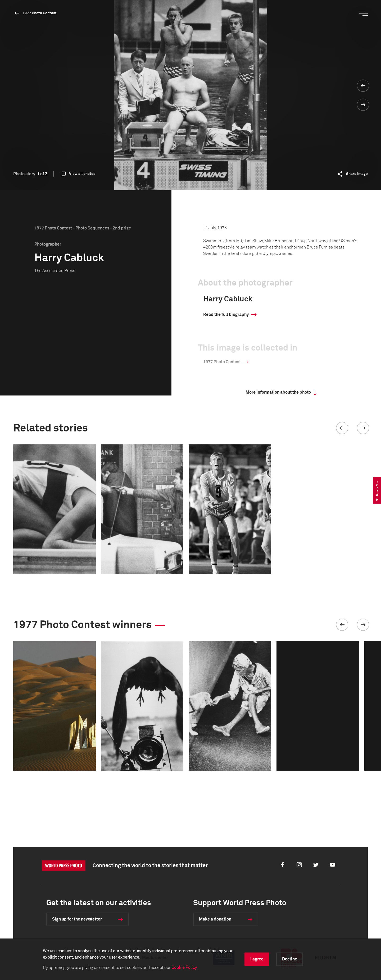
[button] (342, 428)
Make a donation (215, 919)
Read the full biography (226, 315)
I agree (257, 959)
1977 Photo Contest (40, 13)
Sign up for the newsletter (77, 919)
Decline (290, 959)
